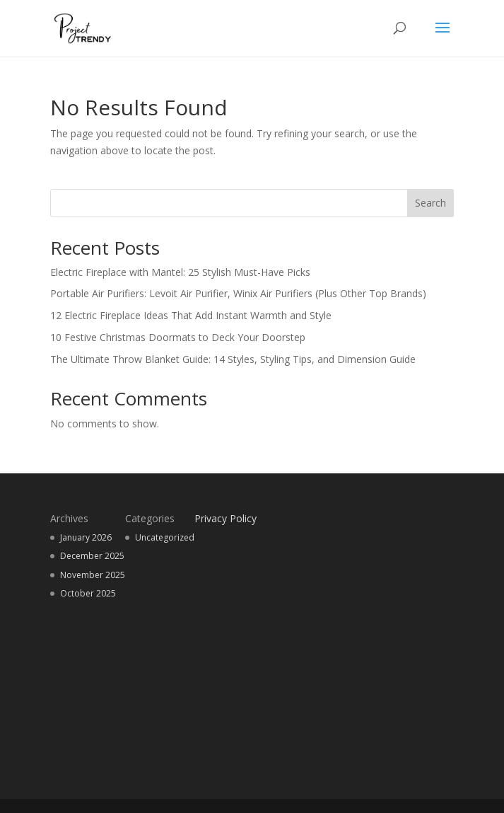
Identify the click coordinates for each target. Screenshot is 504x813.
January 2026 (86, 537)
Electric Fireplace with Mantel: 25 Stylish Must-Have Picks (180, 272)
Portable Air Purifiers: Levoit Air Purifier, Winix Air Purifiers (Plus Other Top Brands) (238, 293)
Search (430, 203)
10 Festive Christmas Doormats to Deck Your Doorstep (178, 337)
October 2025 (88, 593)
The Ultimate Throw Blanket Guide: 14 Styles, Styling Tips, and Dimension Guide (234, 359)
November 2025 (93, 575)
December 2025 (92, 556)
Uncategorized (165, 537)
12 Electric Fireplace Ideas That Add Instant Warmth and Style (191, 315)
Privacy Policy (225, 518)
